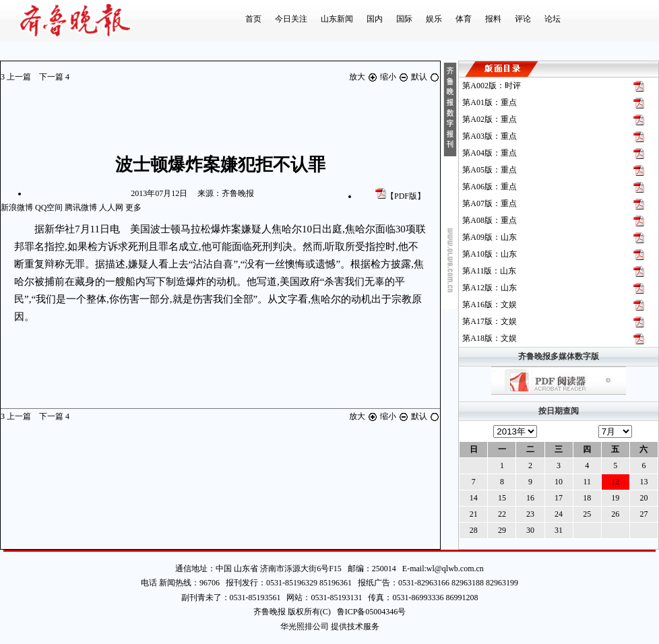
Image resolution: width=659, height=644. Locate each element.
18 (587, 498)
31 (559, 530)
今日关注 (291, 19)
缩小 (396, 77)
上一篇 (17, 77)
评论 (523, 19)
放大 (365, 77)
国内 (375, 19)
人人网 (111, 207)
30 (530, 530)
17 (559, 498)
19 (615, 498)
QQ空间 (49, 207)
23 (530, 514)
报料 (493, 19)
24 (559, 514)
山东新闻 (337, 19)
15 (502, 498)
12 (615, 482)
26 (615, 514)
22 (502, 514)
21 (474, 514)
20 (644, 498)
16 (530, 498)
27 (644, 514)
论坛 (553, 19)
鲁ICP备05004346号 (369, 612)
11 (587, 482)
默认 (426, 77)
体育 (464, 19)
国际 (404, 19)
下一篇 (54, 77)
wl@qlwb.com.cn (455, 569)
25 (587, 514)
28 (474, 530)
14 (474, 498)
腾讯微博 (81, 207)
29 (502, 530)
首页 (253, 19)
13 (644, 482)
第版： (492, 86)
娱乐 (434, 19)
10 (559, 482)
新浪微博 (17, 207)
